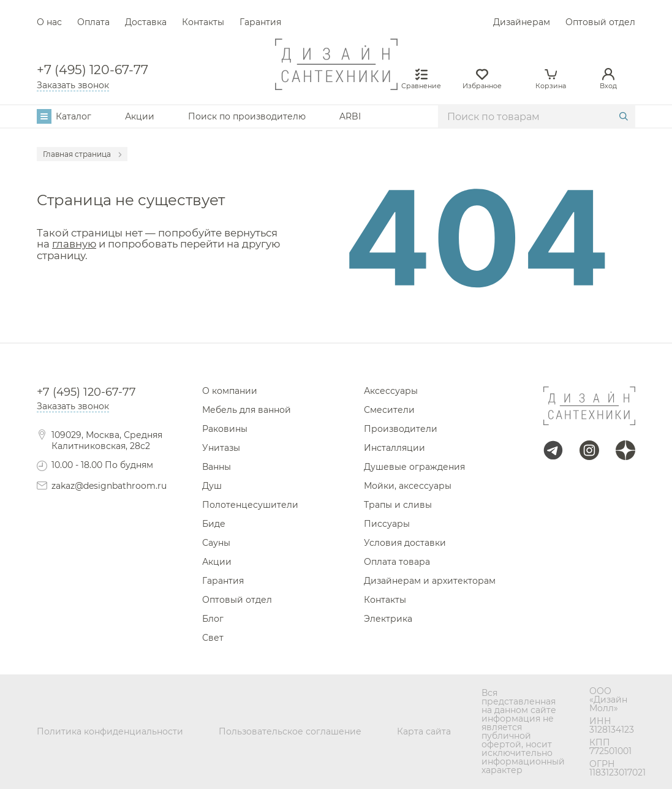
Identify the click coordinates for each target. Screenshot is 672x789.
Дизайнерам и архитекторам (430, 581)
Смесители (389, 410)
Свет (213, 638)
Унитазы (221, 448)
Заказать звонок (73, 85)
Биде (214, 524)
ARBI (350, 116)
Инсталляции (395, 448)
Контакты (203, 22)
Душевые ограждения (414, 467)
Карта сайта (424, 731)
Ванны (217, 467)
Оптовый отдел (600, 22)
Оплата (93, 22)
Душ (212, 486)
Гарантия (260, 22)
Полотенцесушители (250, 505)
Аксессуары (391, 391)
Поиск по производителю (247, 116)
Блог (213, 619)
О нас (49, 22)
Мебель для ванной (247, 410)
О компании (230, 391)
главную (74, 244)
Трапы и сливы (398, 505)
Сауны (216, 543)
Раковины (225, 429)
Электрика (388, 619)
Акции (140, 116)
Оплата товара (397, 562)
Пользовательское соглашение (290, 731)
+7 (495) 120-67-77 (92, 70)
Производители (401, 429)
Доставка (146, 22)
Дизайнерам (522, 22)
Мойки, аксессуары (408, 486)
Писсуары (387, 524)
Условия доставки (405, 543)
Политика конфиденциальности (110, 731)
